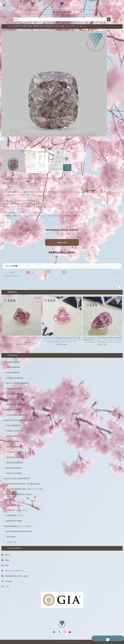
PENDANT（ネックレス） (17, 510)
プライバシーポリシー (14, 570)
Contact (8, 581)
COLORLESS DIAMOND (17, 414)
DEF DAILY (11, 536)
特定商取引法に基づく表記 (16, 575)
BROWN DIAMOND (15, 404)
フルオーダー (12, 541)
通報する (116, 286)
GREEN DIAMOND (14, 388)
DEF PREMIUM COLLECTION (19, 531)
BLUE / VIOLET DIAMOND (17, 383)
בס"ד (7, 586)
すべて (12, 272)
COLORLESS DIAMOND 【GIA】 (18, 494)
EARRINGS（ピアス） (16, 515)
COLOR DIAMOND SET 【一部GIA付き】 (24, 483)
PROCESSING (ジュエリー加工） (18, 526)
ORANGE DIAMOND (15, 393)
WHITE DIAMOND (14, 409)
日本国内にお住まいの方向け (62, 252)
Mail (7, 565)
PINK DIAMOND (13, 367)
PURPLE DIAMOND (15, 377)
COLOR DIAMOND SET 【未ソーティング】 (25, 488)
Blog (7, 559)
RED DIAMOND (13, 372)
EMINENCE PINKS (14, 520)
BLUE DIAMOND (13, 436)
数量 (4, 222)
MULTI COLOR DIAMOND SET (17, 478)
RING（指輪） (12, 504)
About (7, 554)
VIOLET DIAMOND (14, 473)
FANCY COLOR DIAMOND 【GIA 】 (19, 420)
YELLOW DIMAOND (15, 399)
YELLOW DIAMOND (15, 451)
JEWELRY (9, 499)
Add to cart (62, 242)
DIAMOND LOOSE (12, 361)
